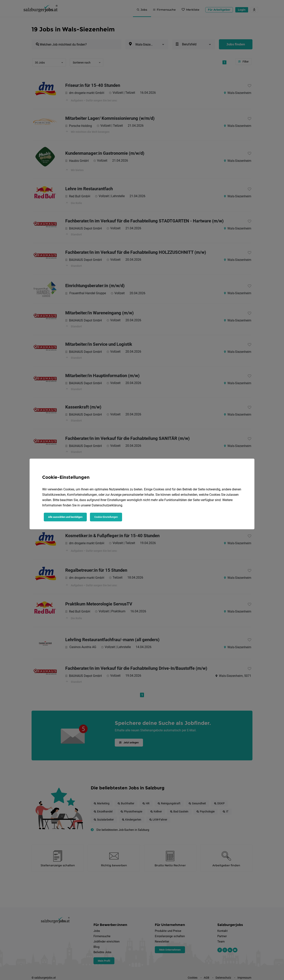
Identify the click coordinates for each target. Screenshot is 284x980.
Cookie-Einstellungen (106, 517)
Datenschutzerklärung (107, 505)
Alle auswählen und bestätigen (65, 517)
